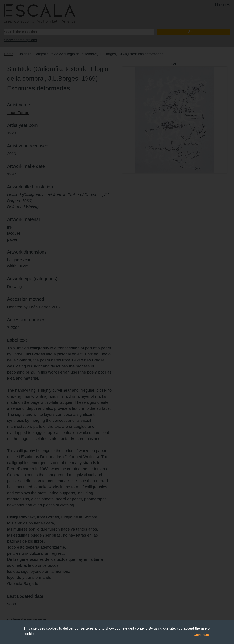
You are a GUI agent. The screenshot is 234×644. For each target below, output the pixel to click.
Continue (201, 635)
